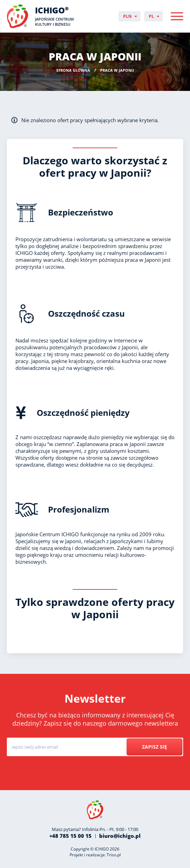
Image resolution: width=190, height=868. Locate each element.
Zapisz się (155, 747)
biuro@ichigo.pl (120, 836)
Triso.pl (114, 855)
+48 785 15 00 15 (70, 836)
